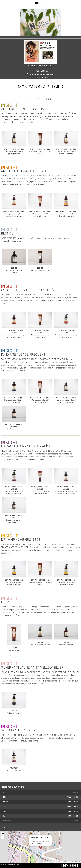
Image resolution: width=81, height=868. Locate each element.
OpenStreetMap (57, 862)
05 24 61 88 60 (42, 71)
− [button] (3, 837)
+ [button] (3, 834)
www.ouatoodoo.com (13, 865)
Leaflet (49, 862)
